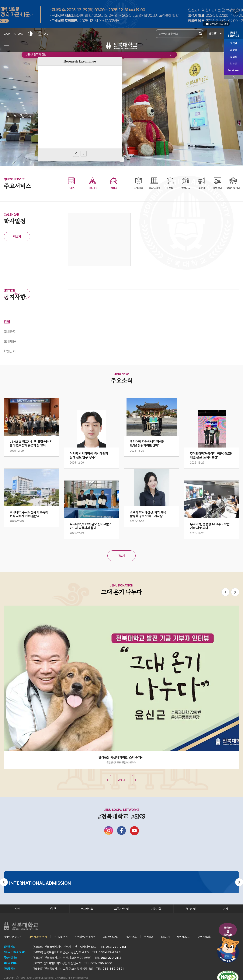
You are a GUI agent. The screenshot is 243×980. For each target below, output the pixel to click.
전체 (7, 322)
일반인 (233, 64)
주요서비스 (87, 916)
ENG (44, 34)
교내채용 (10, 342)
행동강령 (166, 945)
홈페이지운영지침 (14, 945)
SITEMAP (20, 34)
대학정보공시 (204, 945)
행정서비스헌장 (123, 945)
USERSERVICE (234, 34)
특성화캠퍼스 (12, 966)
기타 (226, 916)
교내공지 (10, 332)
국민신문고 (147, 945)
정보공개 (184, 945)
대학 (17, 916)
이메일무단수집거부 (95, 945)
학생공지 (10, 353)
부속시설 (191, 916)
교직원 (233, 43)
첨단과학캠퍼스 (13, 972)
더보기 (17, 237)
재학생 (233, 50)
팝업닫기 (213, 34)
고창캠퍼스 (10, 977)
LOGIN (7, 34)
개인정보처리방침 (43, 945)
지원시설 (156, 916)
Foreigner (233, 70)
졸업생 (233, 57)
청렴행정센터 (68, 945)
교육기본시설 (121, 916)
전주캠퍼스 (10, 956)
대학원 (52, 916)
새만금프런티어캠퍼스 (17, 961)
